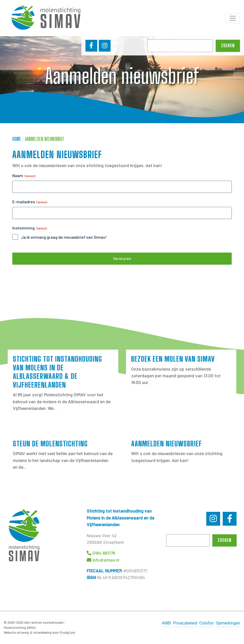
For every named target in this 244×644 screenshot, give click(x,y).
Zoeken (228, 46)
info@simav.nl (106, 560)
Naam (24, 176)
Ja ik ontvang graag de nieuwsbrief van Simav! (64, 237)
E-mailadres (30, 202)
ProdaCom (67, 632)
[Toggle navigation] (233, 18)
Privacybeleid (185, 623)
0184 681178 (104, 553)
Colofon (207, 623)
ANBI (166, 623)
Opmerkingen (228, 623)
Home (17, 139)
